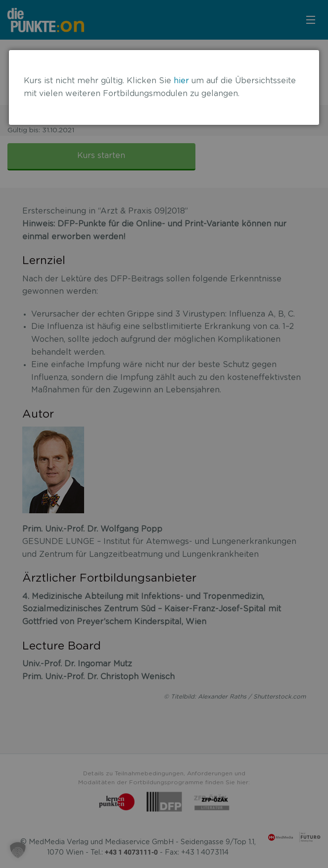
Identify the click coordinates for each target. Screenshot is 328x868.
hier (181, 81)
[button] (18, 850)
